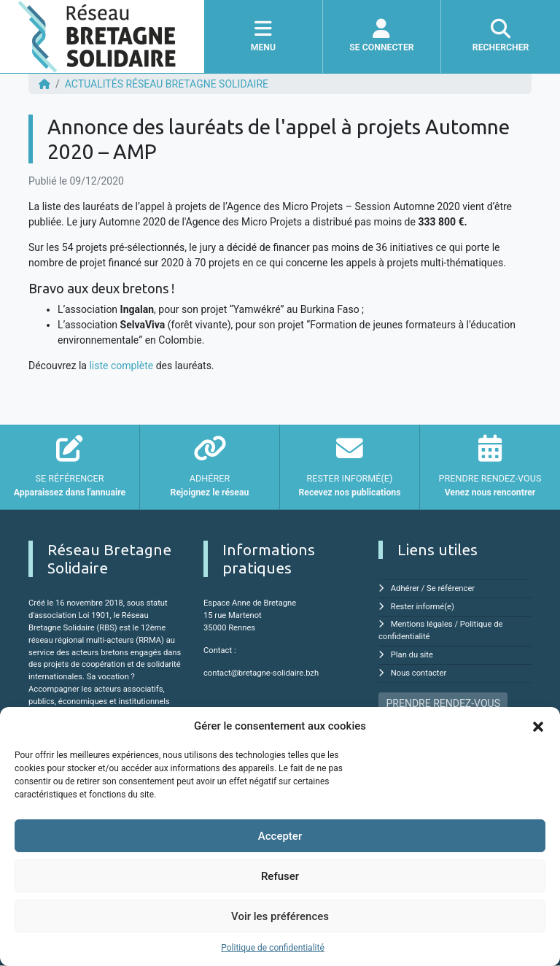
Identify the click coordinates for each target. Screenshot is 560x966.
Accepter (280, 836)
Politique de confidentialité (273, 948)
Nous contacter (419, 673)
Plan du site (412, 655)
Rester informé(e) (423, 607)
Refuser (280, 876)
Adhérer (405, 588)
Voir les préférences (280, 916)
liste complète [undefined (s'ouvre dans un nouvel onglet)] (121, 366)
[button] (538, 726)
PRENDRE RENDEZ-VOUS (443, 703)
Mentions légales (422, 624)
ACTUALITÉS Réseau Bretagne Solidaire (167, 84)
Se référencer (451, 588)
